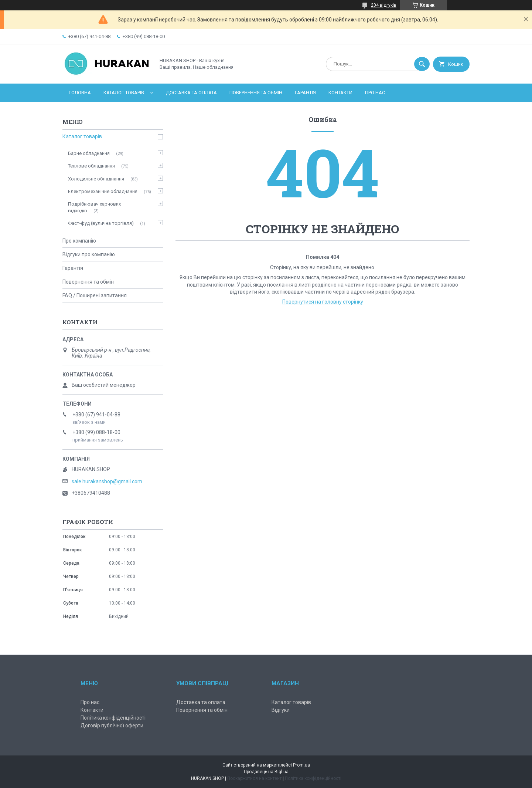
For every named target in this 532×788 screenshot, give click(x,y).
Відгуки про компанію (89, 254)
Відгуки (281, 710)
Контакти (340, 93)
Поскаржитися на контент (254, 778)
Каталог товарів (124, 93)
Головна (80, 93)
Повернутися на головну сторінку (323, 302)
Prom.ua (301, 765)
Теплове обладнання (91, 166)
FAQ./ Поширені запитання (95, 295)
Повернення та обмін (256, 93)
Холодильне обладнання (96, 179)
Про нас (375, 93)
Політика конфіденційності (113, 718)
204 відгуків (384, 5)
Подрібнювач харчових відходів (94, 207)
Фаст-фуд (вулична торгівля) (101, 223)
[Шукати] (422, 64)
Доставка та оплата (191, 93)
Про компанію (79, 241)
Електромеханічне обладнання (103, 191)
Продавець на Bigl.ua (266, 772)
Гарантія (305, 93)
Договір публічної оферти (112, 726)
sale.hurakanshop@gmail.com (107, 481)
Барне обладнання (89, 153)
